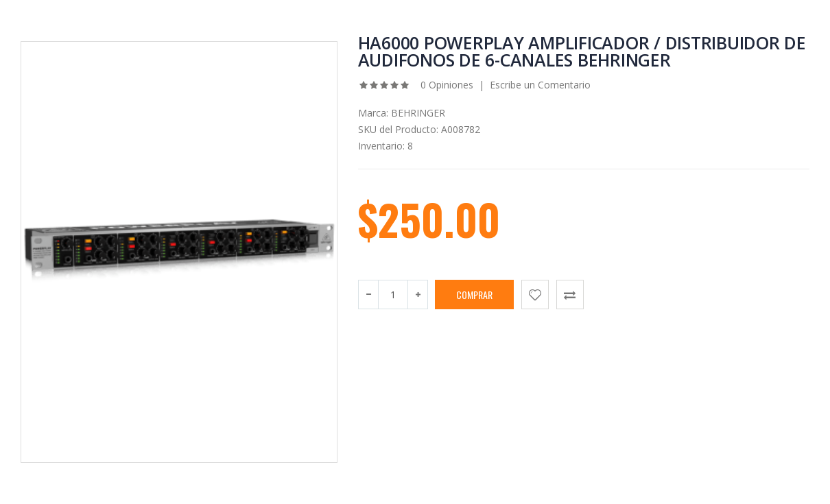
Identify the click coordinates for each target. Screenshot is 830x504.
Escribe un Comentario (540, 85)
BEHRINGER (418, 113)
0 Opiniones (446, 85)
